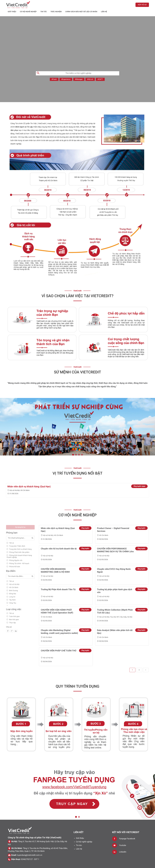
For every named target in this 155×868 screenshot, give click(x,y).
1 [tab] (73, 448)
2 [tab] (76, 448)
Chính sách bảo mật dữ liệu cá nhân (106, 5)
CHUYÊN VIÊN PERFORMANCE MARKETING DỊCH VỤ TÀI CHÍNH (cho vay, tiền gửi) (115, 545)
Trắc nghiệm (81, 5)
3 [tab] (79, 448)
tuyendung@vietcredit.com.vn (30, 848)
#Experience (66, 73)
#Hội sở (90, 73)
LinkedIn (123, 845)
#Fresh (54, 73)
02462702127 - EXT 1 (30, 853)
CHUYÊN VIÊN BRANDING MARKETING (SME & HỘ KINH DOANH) (55, 565)
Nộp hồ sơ (142, 5)
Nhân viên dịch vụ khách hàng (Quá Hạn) (29, 480)
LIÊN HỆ (129, 5)
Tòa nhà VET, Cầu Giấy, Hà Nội (121, 610)
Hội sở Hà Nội (15, 484)
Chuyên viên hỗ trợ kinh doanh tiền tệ (59, 542)
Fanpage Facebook (127, 832)
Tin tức (69, 5)
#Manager (79, 73)
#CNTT (100, 73)
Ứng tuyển (85, 521)
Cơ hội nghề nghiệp (53, 5)
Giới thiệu (37, 5)
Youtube (123, 839)
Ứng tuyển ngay (139, 480)
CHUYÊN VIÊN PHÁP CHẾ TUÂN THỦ (59, 644)
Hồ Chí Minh (25, 484)
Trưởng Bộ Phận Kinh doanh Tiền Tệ (58, 583)
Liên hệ (79, 842)
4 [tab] (82, 448)
